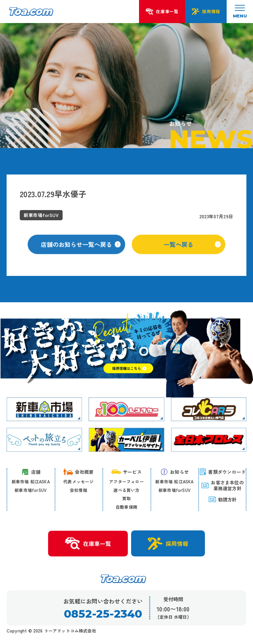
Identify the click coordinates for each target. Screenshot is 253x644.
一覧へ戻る (192, 249)
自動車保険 (126, 507)
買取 (126, 498)
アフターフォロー (126, 482)
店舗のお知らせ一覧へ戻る (81, 249)
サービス (126, 472)
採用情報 (168, 544)
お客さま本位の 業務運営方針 (222, 485)
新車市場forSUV (30, 490)
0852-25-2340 (103, 614)
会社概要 (78, 472)
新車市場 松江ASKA (31, 482)
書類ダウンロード (222, 472)
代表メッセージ (78, 482)
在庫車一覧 (88, 544)
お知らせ (174, 472)
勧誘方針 (223, 499)
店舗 (31, 472)
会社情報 (79, 490)
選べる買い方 (126, 490)
